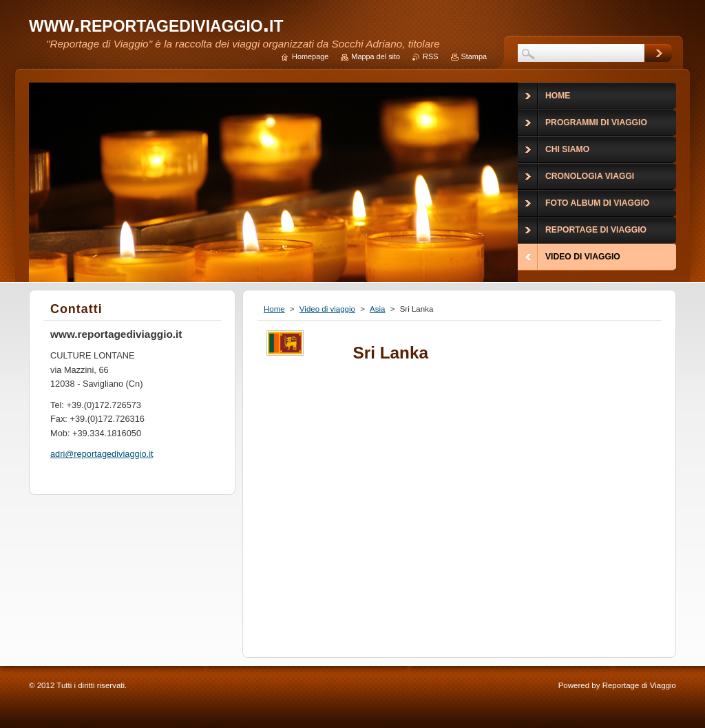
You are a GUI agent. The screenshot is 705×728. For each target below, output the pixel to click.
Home (274, 309)
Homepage (310, 56)
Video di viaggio (327, 309)
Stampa (474, 56)
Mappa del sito (376, 56)
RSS (430, 56)
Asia (377, 309)
